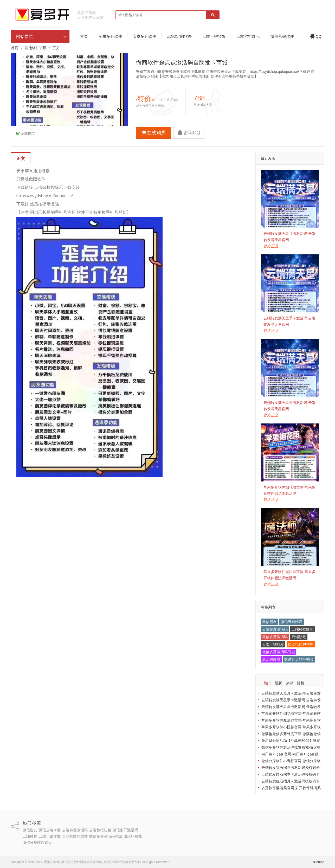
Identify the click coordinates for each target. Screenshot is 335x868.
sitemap (319, 862)
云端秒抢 (299, 637)
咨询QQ (189, 133)
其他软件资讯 (36, 48)
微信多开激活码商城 (279, 652)
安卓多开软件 (144, 36)
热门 (267, 683)
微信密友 (269, 622)
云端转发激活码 (275, 629)
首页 (84, 36)
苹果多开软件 (110, 36)
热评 (289, 683)
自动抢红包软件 (301, 644)
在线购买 (154, 133)
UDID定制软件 (179, 36)
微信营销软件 (282, 36)
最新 (278, 683)
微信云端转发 (292, 622)
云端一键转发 (214, 36)
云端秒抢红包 (248, 36)
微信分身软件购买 (299, 659)
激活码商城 (271, 659)
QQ (316, 36)
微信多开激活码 (275, 637)
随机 (301, 683)
